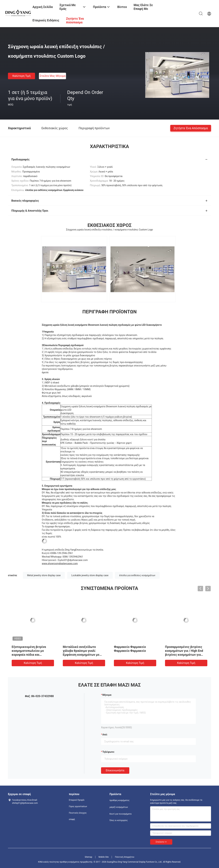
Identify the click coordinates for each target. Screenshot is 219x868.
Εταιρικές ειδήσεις (46, 20)
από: (105, 735)
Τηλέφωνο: (108, 752)
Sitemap (89, 857)
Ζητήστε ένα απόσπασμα (191, 128)
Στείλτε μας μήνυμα (53, 76)
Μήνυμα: (107, 695)
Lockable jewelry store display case (90, 575)
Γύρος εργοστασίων (78, 806)
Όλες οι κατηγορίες (119, 820)
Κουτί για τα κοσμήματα (121, 814)
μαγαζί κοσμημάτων (119, 807)
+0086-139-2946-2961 (61, 553)
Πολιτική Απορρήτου (125, 857)
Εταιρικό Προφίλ (77, 800)
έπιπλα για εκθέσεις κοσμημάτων (137, 575)
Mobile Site (104, 857)
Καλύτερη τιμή (21, 76)
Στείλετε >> (161, 842)
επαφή (72, 819)
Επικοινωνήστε (115, 770)
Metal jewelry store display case (44, 575)
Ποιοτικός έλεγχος (78, 813)
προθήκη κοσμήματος (119, 800)
